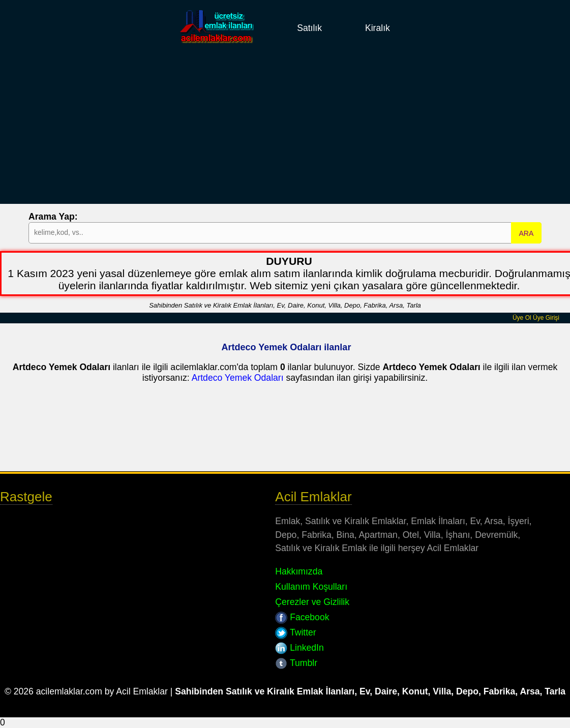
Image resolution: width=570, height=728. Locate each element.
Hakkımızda (299, 571)
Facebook (302, 617)
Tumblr (296, 663)
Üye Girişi (546, 318)
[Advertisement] (285, 133)
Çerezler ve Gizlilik (312, 602)
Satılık (309, 28)
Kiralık (378, 28)
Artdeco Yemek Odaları (238, 378)
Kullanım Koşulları (311, 587)
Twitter (295, 632)
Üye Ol (522, 318)
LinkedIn (299, 648)
